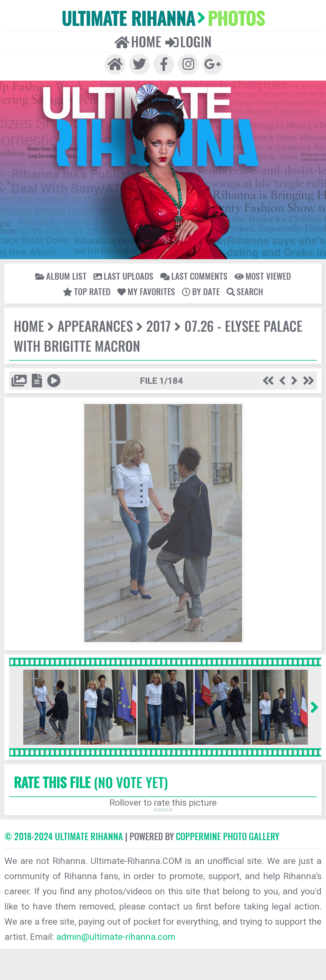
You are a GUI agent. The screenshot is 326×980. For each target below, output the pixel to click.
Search (245, 291)
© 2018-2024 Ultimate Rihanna (64, 836)
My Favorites (146, 291)
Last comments (194, 276)
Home (138, 41)
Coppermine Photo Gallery (228, 836)
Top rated (87, 291)
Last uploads (123, 276)
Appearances (95, 326)
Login (188, 41)
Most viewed (263, 276)
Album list (61, 276)
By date (201, 291)
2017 (159, 326)
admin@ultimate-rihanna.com (116, 937)
